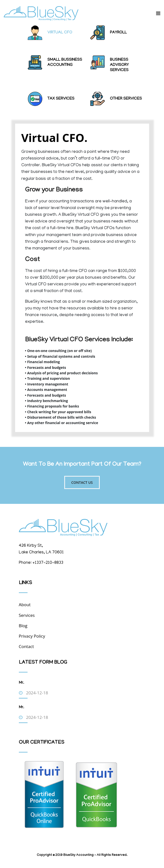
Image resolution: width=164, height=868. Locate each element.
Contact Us (82, 482)
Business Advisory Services (119, 65)
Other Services (126, 99)
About (25, 605)
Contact (26, 646)
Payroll (118, 33)
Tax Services (61, 99)
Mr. (21, 683)
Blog (23, 626)
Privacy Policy (32, 636)
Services (27, 615)
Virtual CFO (60, 33)
